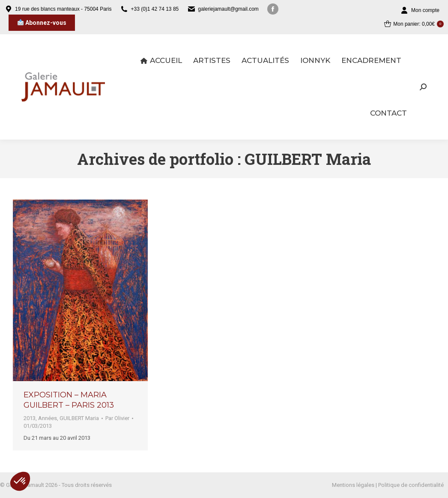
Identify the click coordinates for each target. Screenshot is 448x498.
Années (48, 418)
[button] (20, 481)
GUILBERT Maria (79, 418)
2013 (30, 418)
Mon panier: (414, 24)
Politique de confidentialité (411, 485)
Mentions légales (353, 485)
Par (117, 418)
